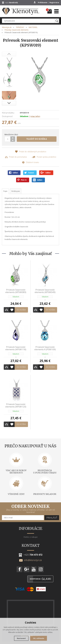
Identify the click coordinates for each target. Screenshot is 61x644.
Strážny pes (16, 191)
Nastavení (21, 638)
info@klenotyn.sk (30, 560)
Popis (5, 191)
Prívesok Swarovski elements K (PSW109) (45, 348)
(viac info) (35, 116)
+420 (11, 3)
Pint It (22, 180)
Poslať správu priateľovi (44, 157)
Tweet (29, 173)
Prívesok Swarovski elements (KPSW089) (16, 291)
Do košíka (21, 310)
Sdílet (13, 173)
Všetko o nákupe (30, 537)
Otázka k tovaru (31, 162)
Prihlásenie (43, 3)
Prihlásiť (52, 518)
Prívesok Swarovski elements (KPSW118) (16, 348)
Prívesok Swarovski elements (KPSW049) (45, 291)
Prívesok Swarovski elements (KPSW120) (16, 405)
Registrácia (54, 3)
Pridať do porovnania (16, 157)
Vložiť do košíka (37, 139)
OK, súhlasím (39, 638)
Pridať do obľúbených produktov (31, 152)
